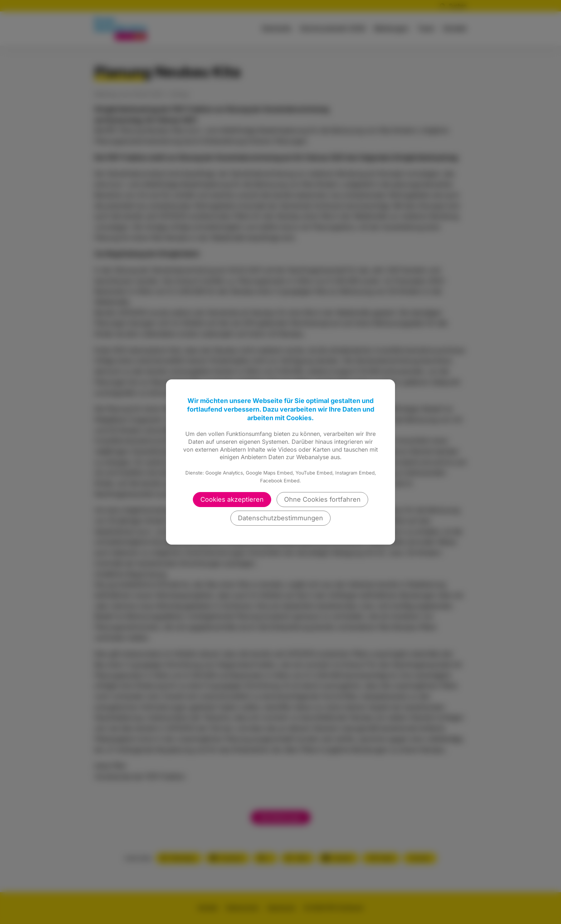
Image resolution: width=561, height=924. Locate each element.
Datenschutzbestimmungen (280, 518)
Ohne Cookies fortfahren (322, 499)
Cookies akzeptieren (232, 499)
